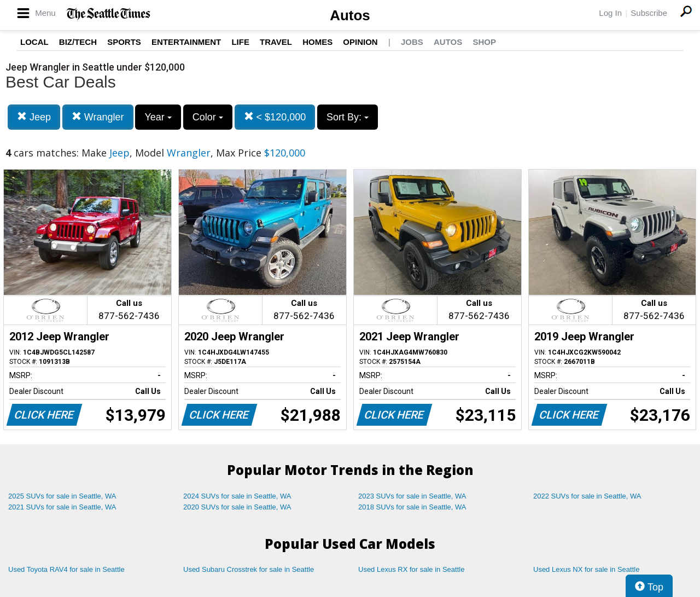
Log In (610, 13)
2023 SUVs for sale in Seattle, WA (412, 496)
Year (158, 117)
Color (208, 117)
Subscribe (649, 13)
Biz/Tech (78, 42)
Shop (484, 42)
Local (34, 42)
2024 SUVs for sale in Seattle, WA (237, 496)
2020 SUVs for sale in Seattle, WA (237, 507)
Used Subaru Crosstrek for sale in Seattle (249, 569)
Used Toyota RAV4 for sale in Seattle (66, 569)
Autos (350, 15)
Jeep (34, 117)
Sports (124, 42)
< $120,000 (275, 117)
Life (240, 42)
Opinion (360, 42)
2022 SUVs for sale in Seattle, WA (587, 496)
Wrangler (98, 117)
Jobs (412, 42)
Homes (317, 42)
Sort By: (348, 117)
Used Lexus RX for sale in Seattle (411, 569)
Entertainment (186, 42)
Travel (276, 42)
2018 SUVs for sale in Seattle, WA (412, 507)
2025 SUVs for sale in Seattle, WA (62, 496)
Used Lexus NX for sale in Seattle (586, 569)
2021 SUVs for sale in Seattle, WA (62, 507)
